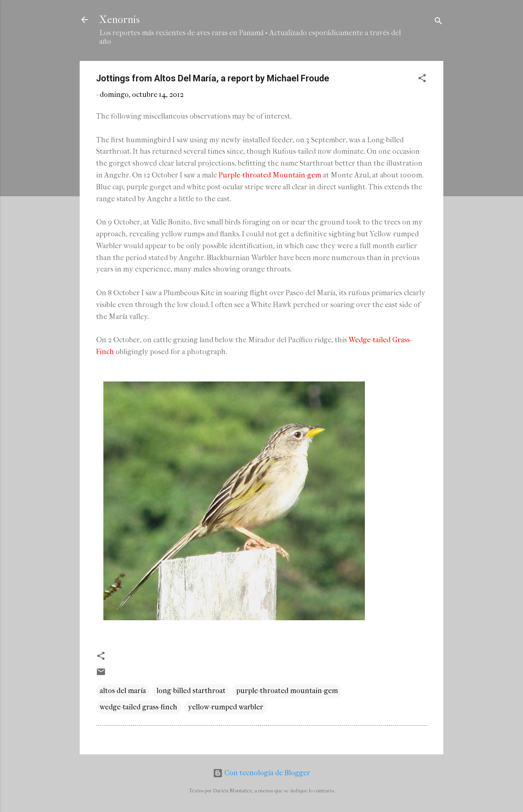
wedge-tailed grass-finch (139, 707)
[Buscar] (438, 22)
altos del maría (123, 691)
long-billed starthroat (191, 691)
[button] (422, 80)
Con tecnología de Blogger (261, 773)
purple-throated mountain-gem (287, 691)
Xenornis (120, 20)
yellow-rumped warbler (226, 707)
